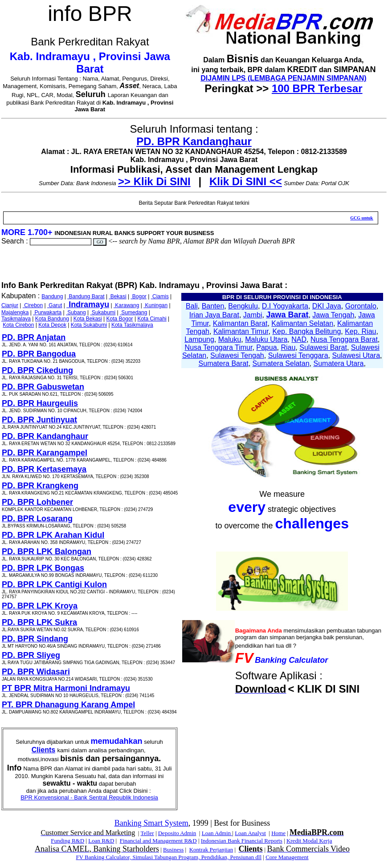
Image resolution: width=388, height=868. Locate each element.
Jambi (253, 315)
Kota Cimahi (152, 319)
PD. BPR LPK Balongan (47, 552)
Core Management (287, 857)
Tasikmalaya (16, 319)
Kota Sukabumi (89, 325)
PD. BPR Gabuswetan (43, 387)
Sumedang (133, 312)
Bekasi (117, 296)
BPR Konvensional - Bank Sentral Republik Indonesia (89, 797)
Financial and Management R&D (158, 841)
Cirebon (33, 305)
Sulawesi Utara (356, 355)
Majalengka (15, 312)
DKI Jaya (327, 306)
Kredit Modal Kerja (309, 841)
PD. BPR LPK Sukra (39, 622)
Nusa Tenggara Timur (219, 347)
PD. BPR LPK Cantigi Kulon (54, 584)
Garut (55, 305)
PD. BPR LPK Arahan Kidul (53, 535)
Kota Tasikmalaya (132, 325)
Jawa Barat (287, 315)
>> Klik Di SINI (154, 181)
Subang (76, 312)
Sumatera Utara (338, 363)
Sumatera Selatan (281, 363)
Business (173, 850)
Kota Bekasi (88, 319)
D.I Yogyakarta (285, 306)
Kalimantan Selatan (302, 323)
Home (278, 833)
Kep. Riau (360, 331)
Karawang (126, 305)
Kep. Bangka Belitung (306, 331)
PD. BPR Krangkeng (40, 486)
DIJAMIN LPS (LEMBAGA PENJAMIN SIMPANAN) (283, 78)
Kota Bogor (120, 319)
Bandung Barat (86, 296)
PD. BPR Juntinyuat (39, 420)
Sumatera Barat (224, 363)
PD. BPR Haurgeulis (40, 403)
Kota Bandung (52, 319)
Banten (213, 306)
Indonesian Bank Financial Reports (242, 841)
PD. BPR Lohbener (37, 502)
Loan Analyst (250, 833)
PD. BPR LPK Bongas (43, 568)
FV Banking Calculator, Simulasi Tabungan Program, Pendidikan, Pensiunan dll (169, 857)
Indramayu (88, 304)
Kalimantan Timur (241, 331)
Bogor (139, 296)
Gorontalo (361, 306)
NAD (299, 339)
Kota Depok (52, 325)
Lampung (199, 339)
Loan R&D (101, 841)
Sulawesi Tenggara (298, 355)
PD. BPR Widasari (36, 672)
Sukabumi (103, 312)
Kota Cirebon (18, 325)
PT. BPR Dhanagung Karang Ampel (68, 705)
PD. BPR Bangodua (39, 354)
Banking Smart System (151, 823)
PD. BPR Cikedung (37, 370)
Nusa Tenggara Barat (344, 339)
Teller (147, 833)
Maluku (230, 339)
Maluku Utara (266, 339)
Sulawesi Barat (323, 347)
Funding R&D (67, 841)
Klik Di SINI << (246, 181)
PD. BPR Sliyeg (31, 655)
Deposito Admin (177, 833)
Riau (288, 347)
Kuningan (155, 305)
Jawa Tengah (333, 315)
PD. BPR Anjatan (34, 337)
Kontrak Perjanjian (211, 850)
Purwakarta (47, 312)
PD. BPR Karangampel (45, 453)
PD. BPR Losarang (37, 519)
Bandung (52, 296)
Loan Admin (217, 833)
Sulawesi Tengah (237, 355)
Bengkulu (243, 306)
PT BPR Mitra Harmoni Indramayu (66, 688)
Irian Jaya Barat (214, 315)
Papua (266, 347)
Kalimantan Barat (240, 323)
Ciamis (160, 296)
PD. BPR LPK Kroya (40, 606)
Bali (192, 306)
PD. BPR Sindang (35, 639)
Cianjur (10, 305)
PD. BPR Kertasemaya (44, 469)
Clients (43, 750)
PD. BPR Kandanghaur (194, 141)
